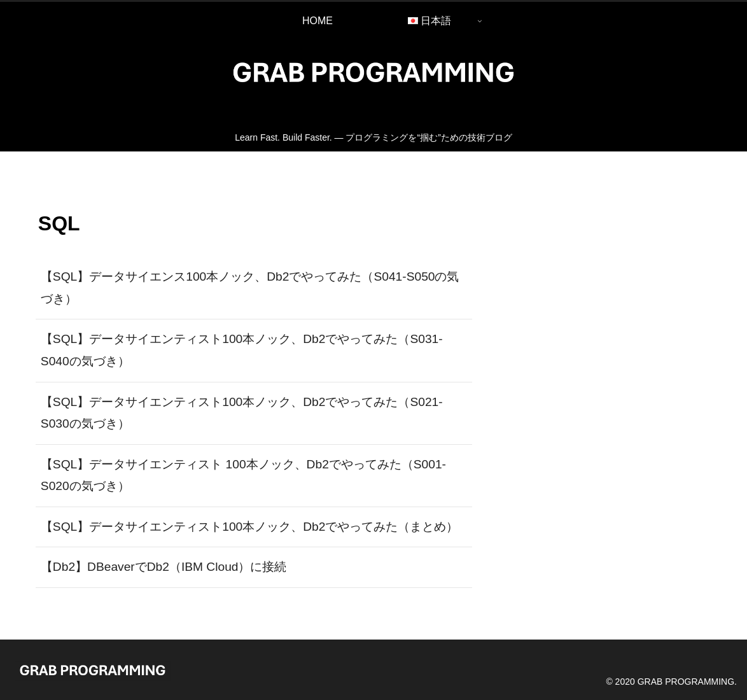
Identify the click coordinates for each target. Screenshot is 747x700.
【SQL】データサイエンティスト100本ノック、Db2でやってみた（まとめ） (250, 527)
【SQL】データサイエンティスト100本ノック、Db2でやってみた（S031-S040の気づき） (242, 350)
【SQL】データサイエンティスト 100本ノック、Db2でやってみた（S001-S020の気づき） (243, 475)
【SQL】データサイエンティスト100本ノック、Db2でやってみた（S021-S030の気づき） (242, 413)
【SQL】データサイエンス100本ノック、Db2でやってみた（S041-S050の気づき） (250, 288)
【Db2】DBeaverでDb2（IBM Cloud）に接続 (164, 567)
